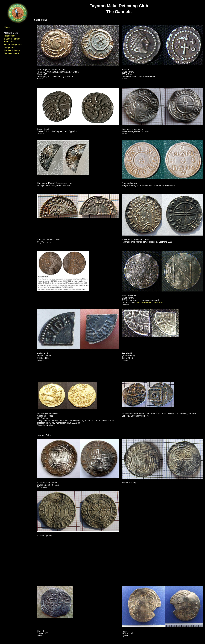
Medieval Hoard (11, 53)
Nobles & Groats (12, 50)
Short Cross (10, 42)
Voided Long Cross (13, 45)
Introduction (10, 36)
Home (7, 27)
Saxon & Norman (12, 39)
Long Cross (9, 48)
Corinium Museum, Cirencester (149, 303)
